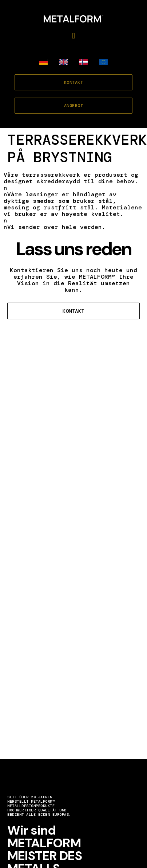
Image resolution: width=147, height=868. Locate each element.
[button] (73, 36)
